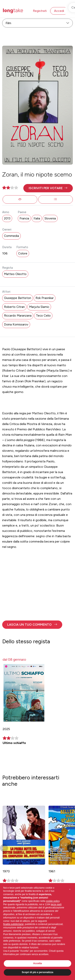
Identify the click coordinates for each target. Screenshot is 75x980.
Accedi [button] (59, 11)
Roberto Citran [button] (14, 307)
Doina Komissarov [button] (16, 324)
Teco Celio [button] (43, 316)
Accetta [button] (37, 963)
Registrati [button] (40, 11)
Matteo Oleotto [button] (15, 274)
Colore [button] (23, 253)
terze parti (56, 904)
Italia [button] (37, 218)
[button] (48, 188)
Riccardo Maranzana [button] (18, 316)
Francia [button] (24, 218)
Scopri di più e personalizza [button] (37, 972)
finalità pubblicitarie (13, 924)
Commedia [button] (11, 236)
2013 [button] (7, 218)
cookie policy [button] (53, 901)
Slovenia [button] (50, 218)
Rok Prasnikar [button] (45, 298)
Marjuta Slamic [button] (39, 307)
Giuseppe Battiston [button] (18, 298)
